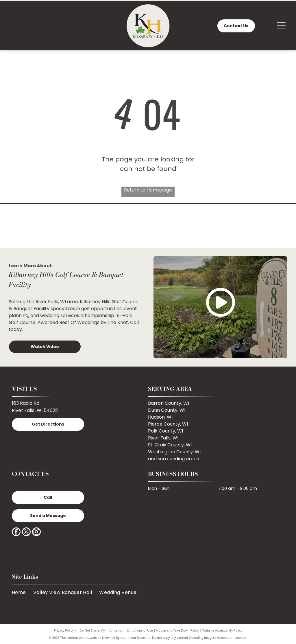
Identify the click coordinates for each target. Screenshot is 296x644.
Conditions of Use (140, 630)
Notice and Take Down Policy (178, 630)
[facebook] (16, 532)
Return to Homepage (148, 190)
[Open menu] (281, 26)
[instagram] (36, 532)
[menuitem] (23, 592)
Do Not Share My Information (102, 630)
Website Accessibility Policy (222, 630)
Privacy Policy (64, 630)
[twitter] (26, 532)
